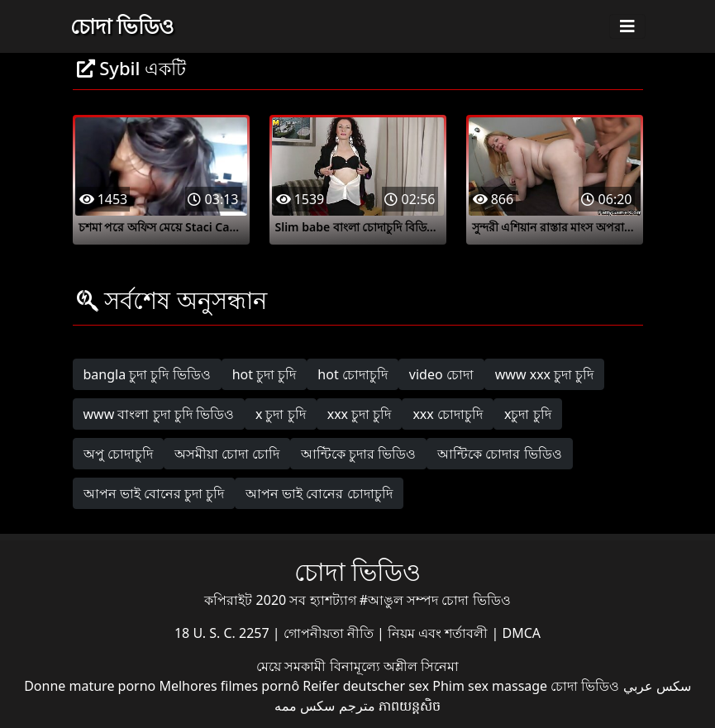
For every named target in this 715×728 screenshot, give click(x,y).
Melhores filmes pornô (229, 686)
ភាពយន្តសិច (410, 706)
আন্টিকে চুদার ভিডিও (358, 454)
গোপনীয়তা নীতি (330, 633)
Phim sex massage (490, 686)
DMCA (522, 633)
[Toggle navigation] (627, 26)
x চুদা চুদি (281, 414)
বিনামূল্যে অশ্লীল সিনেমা (394, 666)
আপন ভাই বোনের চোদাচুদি (319, 493)
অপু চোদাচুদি (118, 454)
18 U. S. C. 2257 (224, 633)
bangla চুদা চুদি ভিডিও (147, 374)
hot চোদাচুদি (353, 374)
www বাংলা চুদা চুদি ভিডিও (159, 414)
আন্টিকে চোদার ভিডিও (499, 454)
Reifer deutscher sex (366, 686)
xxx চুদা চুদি (360, 414)
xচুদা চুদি (528, 414)
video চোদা (441, 374)
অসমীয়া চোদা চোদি (227, 454)
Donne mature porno (90, 686)
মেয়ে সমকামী (293, 666)
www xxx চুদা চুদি (545, 374)
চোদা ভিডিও (122, 26)
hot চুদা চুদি (265, 374)
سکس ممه (305, 706)
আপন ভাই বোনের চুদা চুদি (154, 493)
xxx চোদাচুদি (448, 414)
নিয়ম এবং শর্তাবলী (439, 633)
